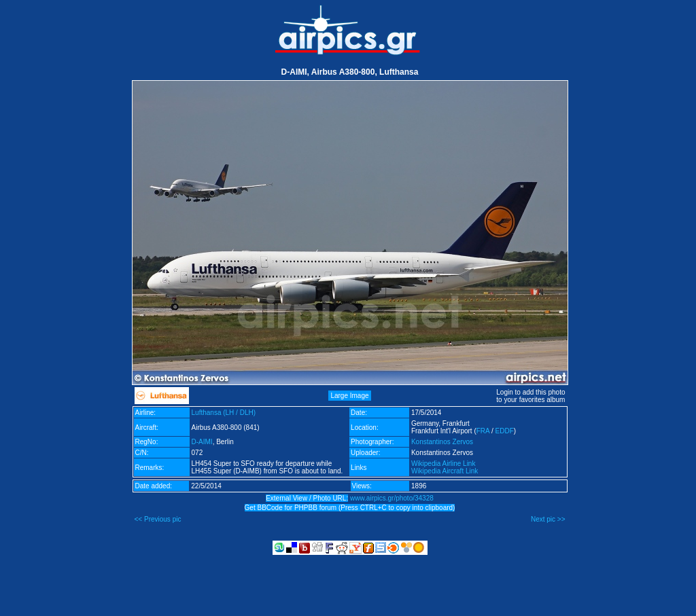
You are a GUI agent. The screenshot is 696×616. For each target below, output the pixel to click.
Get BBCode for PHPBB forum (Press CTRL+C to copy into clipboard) (350, 508)
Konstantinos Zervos (442, 442)
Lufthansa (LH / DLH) (224, 413)
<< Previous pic (158, 519)
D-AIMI (202, 442)
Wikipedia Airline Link (443, 464)
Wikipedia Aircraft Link (445, 471)
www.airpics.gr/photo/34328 (392, 498)
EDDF (505, 431)
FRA (483, 431)
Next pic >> (548, 519)
